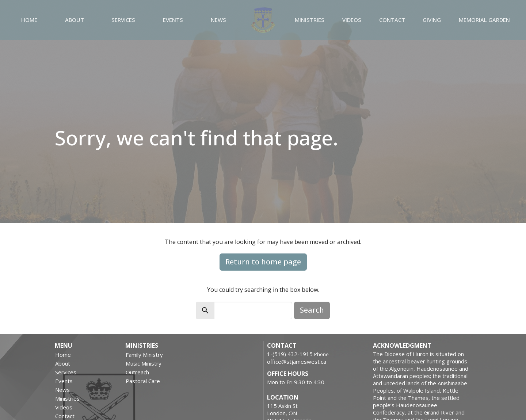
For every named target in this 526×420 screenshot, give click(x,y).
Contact (392, 20)
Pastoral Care (143, 381)
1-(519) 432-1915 (290, 354)
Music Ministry (144, 363)
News (218, 20)
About (75, 20)
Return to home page (263, 262)
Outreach (137, 372)
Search (312, 310)
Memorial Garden (484, 20)
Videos (352, 20)
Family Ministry (144, 355)
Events (173, 20)
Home (29, 20)
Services (123, 20)
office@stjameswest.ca (297, 362)
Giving (432, 20)
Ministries (310, 20)
